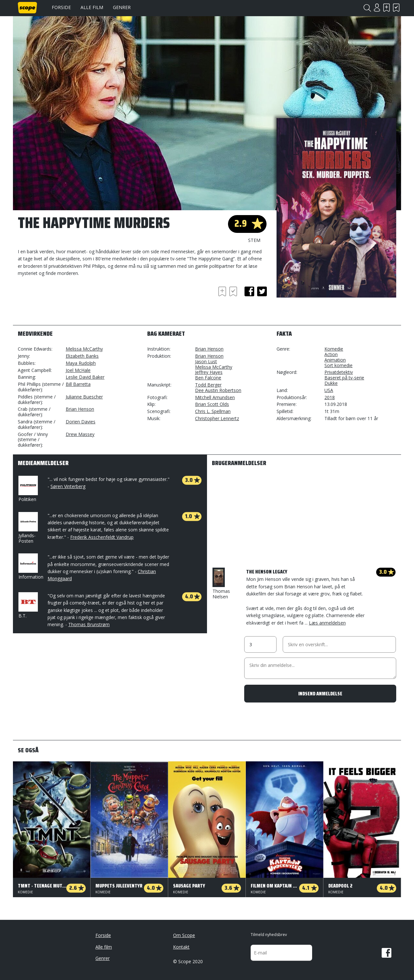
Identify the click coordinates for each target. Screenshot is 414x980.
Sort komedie (338, 365)
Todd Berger (208, 385)
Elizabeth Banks (82, 356)
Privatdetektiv (339, 372)
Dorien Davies (81, 422)
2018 (330, 397)
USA (329, 390)
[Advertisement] (70, 303)
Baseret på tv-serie (344, 378)
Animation (335, 360)
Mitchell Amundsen (215, 397)
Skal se (387, 8)
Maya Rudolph (81, 363)
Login (377, 8)
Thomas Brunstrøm (89, 624)
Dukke (331, 383)
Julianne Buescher (84, 397)
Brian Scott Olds (212, 404)
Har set (396, 8)
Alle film (92, 7)
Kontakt (181, 947)
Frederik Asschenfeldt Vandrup (102, 537)
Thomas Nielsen (221, 584)
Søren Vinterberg (68, 486)
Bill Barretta (78, 384)
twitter (262, 291)
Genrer (122, 7)
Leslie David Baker (85, 377)
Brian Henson (80, 409)
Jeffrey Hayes (209, 372)
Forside (61, 7)
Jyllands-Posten (27, 528)
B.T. (27, 605)
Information (31, 567)
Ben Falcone (208, 378)
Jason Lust (206, 361)
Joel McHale (78, 370)
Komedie (334, 349)
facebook (249, 291)
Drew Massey (80, 434)
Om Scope (184, 935)
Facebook (387, 953)
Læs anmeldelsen (327, 623)
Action (331, 354)
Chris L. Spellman (213, 411)
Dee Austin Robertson (218, 390)
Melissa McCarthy (84, 349)
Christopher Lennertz (217, 418)
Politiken (27, 489)
